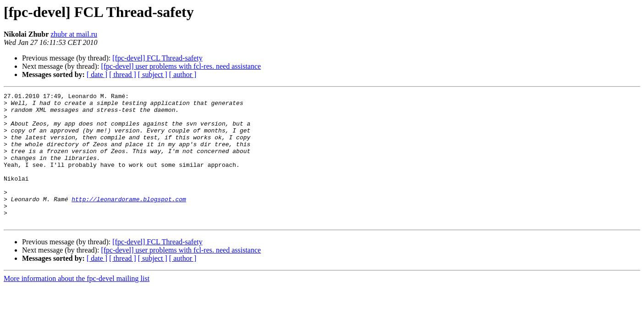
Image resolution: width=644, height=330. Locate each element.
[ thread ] (123, 74)
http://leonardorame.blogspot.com (129, 221)
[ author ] (183, 74)
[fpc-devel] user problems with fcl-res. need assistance (181, 66)
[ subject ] (153, 74)
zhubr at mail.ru (74, 34)
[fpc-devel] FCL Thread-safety (157, 58)
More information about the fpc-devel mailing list (77, 305)
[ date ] (97, 74)
